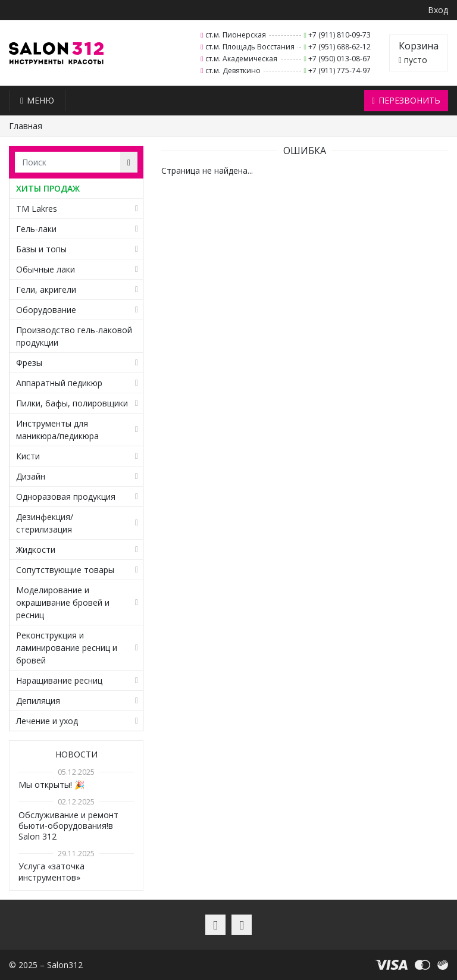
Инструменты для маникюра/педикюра (57, 430)
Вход (438, 10)
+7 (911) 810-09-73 (339, 35)
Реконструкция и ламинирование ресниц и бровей (67, 648)
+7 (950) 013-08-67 (339, 59)
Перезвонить (406, 100)
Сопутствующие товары (65, 570)
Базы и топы (41, 249)
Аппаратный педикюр (59, 383)
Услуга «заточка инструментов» (51, 871)
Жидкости (36, 550)
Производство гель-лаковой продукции (74, 336)
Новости (76, 754)
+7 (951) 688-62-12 (339, 47)
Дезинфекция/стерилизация (45, 523)
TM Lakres (37, 209)
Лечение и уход (47, 721)
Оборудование (46, 310)
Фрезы (29, 363)
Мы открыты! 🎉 (51, 785)
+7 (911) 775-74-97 (339, 71)
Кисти (28, 456)
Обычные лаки (46, 269)
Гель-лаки (36, 229)
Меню (37, 100)
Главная (26, 126)
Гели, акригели (46, 289)
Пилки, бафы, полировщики (72, 403)
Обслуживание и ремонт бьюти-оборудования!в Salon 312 (68, 826)
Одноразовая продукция (66, 497)
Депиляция (38, 701)
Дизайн (31, 476)
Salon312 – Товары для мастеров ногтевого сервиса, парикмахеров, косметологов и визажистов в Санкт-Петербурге (56, 53)
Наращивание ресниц (59, 680)
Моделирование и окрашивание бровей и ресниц (63, 602)
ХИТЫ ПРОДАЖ (48, 188)
